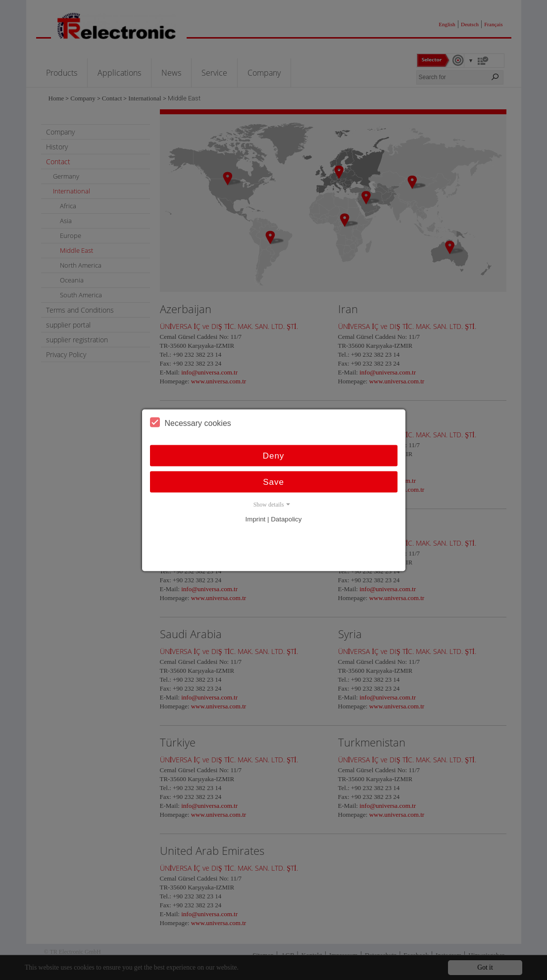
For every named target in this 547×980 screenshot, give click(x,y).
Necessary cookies (191, 422)
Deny (274, 455)
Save (273, 482)
